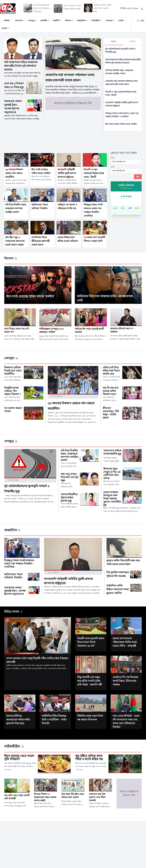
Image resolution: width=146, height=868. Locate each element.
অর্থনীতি (58, 21)
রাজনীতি (46, 21)
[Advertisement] (73, 142)
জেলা (112, 167)
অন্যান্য (6, 29)
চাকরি (123, 21)
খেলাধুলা (111, 21)
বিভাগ (113, 158)
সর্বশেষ (7, 21)
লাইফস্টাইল (98, 21)
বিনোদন (70, 21)
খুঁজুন (140, 21)
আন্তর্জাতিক (83, 21)
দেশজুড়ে (33, 21)
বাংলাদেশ (21, 21)
